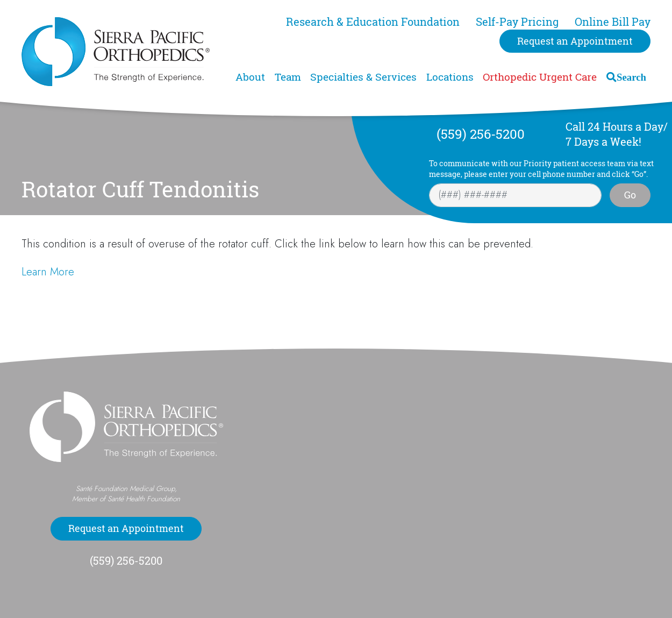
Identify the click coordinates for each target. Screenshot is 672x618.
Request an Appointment (575, 41)
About (250, 77)
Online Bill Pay (613, 22)
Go (630, 195)
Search (631, 77)
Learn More (48, 272)
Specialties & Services (363, 77)
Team (288, 77)
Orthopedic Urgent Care (540, 77)
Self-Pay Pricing (517, 22)
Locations (450, 77)
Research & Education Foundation (373, 22)
